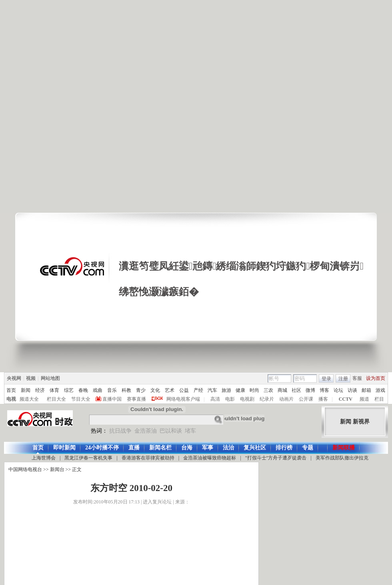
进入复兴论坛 (157, 502)
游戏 (380, 390)
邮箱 (366, 390)
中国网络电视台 (25, 469)
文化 (155, 390)
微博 (310, 390)
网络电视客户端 (183, 399)
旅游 (226, 390)
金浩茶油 (146, 431)
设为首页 (376, 378)
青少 (141, 390)
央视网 (14, 378)
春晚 (83, 390)
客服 (357, 378)
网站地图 (50, 378)
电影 (230, 399)
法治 (228, 448)
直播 (134, 448)
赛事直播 (136, 399)
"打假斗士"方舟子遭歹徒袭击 (276, 458)
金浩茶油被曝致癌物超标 (210, 458)
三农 (268, 390)
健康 (240, 390)
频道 (364, 399)
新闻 (26, 390)
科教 (126, 390)
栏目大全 (56, 399)
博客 (324, 390)
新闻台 (57, 469)
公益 (184, 390)
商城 (282, 390)
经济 (40, 390)
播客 (323, 399)
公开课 (306, 399)
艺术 (170, 390)
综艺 (69, 390)
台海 (187, 448)
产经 (198, 390)
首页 (11, 390)
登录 (326, 379)
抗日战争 (120, 431)
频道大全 (29, 399)
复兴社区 (255, 448)
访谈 (352, 390)
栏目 (379, 399)
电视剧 (247, 399)
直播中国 (112, 399)
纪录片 (267, 399)
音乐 (112, 390)
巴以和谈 (171, 431)
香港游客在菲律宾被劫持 (148, 458)
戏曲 (98, 390)
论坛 (338, 390)
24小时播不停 (102, 448)
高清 (215, 399)
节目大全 (81, 399)
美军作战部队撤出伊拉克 (342, 458)
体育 (54, 390)
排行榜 (284, 448)
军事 (208, 448)
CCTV (346, 399)
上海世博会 (44, 458)
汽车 (212, 390)
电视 (11, 399)
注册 (343, 379)
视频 (31, 378)
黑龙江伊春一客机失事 (88, 458)
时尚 (254, 390)
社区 (296, 390)
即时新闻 (64, 448)
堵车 (190, 431)
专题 (308, 448)
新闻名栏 (160, 448)
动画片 (286, 399)
